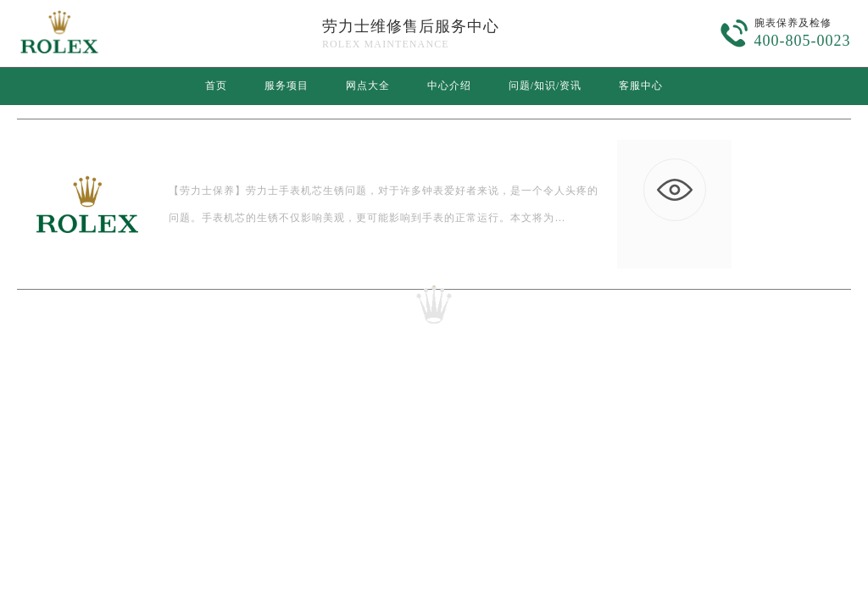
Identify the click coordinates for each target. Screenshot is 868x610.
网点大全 (368, 86)
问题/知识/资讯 (545, 86)
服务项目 (287, 86)
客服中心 (641, 86)
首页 (216, 86)
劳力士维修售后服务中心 (411, 26)
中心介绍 (449, 86)
